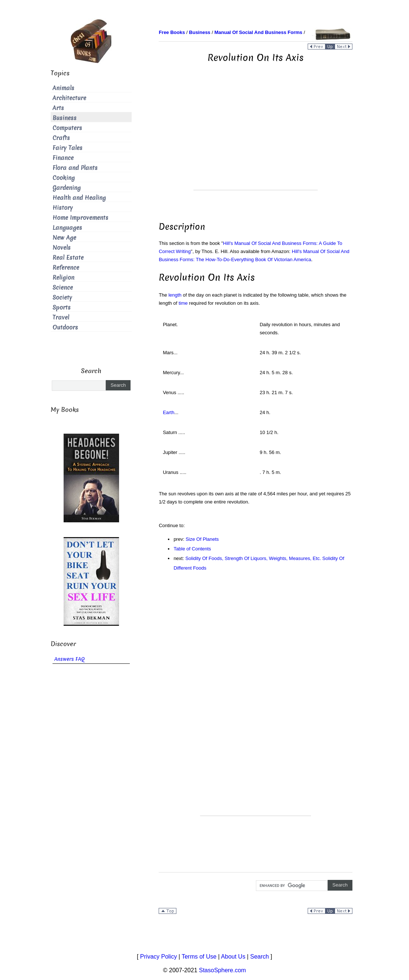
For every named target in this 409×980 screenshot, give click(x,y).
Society (62, 298)
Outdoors (65, 327)
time (183, 303)
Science (63, 288)
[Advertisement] (256, 138)
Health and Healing (79, 198)
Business (65, 118)
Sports (62, 308)
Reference (66, 268)
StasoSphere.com (222, 970)
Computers (67, 128)
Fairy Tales (67, 148)
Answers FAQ (70, 659)
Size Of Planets (202, 539)
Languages (67, 228)
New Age (64, 238)
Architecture (69, 98)
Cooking (64, 178)
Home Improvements (80, 218)
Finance (63, 158)
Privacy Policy (159, 957)
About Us (233, 957)
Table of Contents (192, 549)
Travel (61, 317)
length (175, 295)
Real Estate (68, 258)
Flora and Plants (75, 168)
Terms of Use (199, 957)
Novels (62, 248)
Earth (168, 412)
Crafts (61, 138)
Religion (63, 278)
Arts (58, 108)
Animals (63, 88)
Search (259, 957)
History (63, 208)
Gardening (67, 188)
